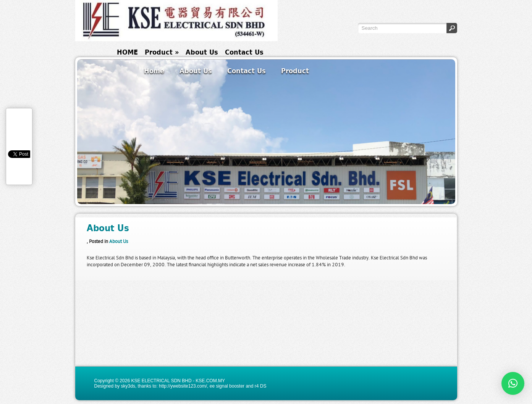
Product (162, 52)
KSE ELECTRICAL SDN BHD (161, 381)
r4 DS (261, 386)
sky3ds (128, 386)
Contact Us (244, 52)
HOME (127, 52)
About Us (202, 52)
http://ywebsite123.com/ (183, 386)
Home (154, 71)
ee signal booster (227, 386)
